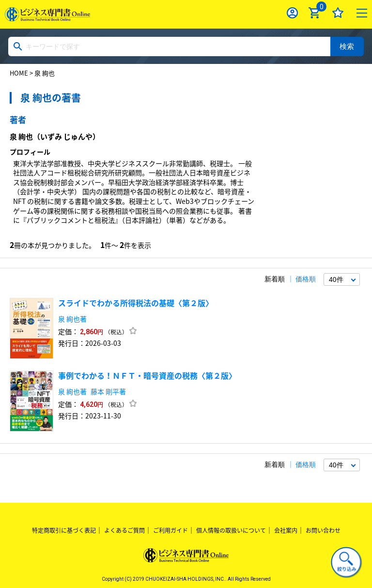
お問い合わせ (323, 530)
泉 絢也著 (72, 319)
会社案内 (286, 530)
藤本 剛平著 (108, 391)
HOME (19, 73)
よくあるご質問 (124, 530)
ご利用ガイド (170, 530)
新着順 (275, 279)
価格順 (306, 279)
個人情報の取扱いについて (231, 530)
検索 (347, 46)
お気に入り (338, 13)
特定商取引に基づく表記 (64, 530)
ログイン (292, 13)
